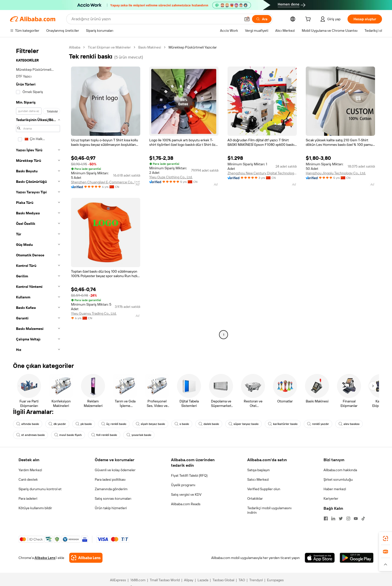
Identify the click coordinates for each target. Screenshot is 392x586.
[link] (385, 538)
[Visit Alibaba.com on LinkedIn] (333, 518)
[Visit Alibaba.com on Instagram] (348, 518)
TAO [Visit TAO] (242, 580)
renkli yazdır (318, 424)
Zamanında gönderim (111, 489)
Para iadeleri (28, 498)
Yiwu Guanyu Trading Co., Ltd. (94, 313)
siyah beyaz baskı (150, 424)
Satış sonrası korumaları (113, 498)
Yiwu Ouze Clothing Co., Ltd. (171, 177)
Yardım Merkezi (30, 470)
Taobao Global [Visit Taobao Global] (223, 580)
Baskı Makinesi (150, 47)
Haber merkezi (335, 489)
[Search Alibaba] (156, 19)
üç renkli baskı (114, 424)
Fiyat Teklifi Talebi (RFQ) (189, 475)
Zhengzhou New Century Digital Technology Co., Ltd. (262, 173)
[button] (247, 19)
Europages (275, 580)
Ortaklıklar (255, 498)
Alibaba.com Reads (186, 504)
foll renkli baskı (104, 435)
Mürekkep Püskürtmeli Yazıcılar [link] (193, 47)
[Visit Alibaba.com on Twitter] (341, 518)
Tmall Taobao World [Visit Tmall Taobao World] (165, 580)
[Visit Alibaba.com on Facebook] (326, 518)
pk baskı (84, 424)
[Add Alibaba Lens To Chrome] (86, 558)
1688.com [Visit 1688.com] (138, 580)
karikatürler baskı (283, 424)
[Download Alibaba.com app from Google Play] (357, 558)
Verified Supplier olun (264, 489)
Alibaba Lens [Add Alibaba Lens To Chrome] (45, 558)
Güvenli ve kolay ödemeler (115, 470)
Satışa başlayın (258, 470)
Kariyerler (331, 498)
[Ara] (262, 19)
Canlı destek (28, 479)
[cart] (309, 20)
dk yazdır (57, 424)
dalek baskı (209, 424)
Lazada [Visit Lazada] (203, 580)
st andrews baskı (30, 435)
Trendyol (256, 580)
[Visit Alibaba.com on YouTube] (356, 518)
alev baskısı (349, 424)
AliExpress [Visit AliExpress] (118, 580)
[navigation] (38, 200)
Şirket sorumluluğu (338, 479)
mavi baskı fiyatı (68, 435)
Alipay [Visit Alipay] (189, 580)
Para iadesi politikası (110, 479)
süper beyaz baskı (243, 424)
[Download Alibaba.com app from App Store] (320, 558)
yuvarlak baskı (139, 435)
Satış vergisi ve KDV (186, 494)
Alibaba (75, 47)
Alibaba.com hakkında (340, 470)
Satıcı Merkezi (258, 479)
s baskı (182, 424)
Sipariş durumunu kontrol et (40, 489)
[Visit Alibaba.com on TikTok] (363, 518)
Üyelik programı (183, 485)
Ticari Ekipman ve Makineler (109, 47)
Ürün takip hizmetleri (111, 508)
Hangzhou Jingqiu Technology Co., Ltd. (336, 173)
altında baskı (28, 424)
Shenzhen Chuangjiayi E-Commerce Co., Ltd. (106, 182)
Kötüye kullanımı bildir (35, 508)
